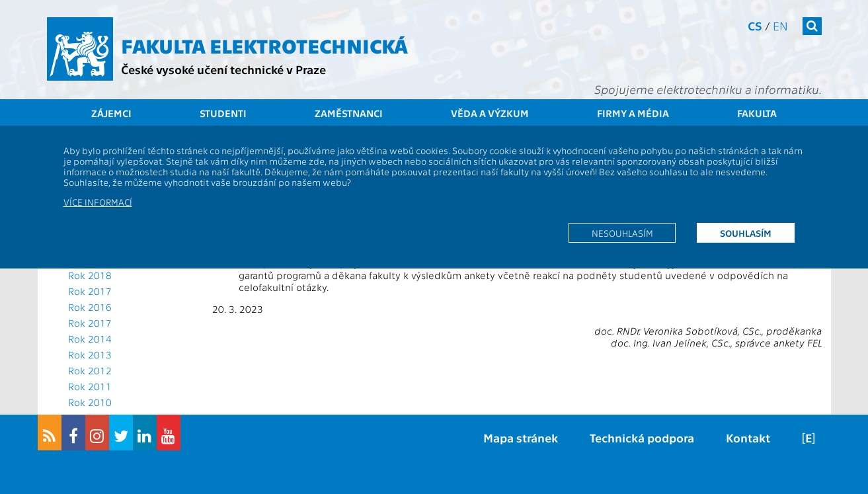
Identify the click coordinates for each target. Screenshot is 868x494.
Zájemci (111, 113)
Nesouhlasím (622, 233)
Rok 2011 (90, 386)
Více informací (98, 202)
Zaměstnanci (349, 113)
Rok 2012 (90, 370)
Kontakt (748, 437)
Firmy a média (633, 113)
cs (755, 25)
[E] (809, 437)
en (780, 25)
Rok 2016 (90, 307)
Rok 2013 (90, 354)
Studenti (223, 113)
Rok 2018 (90, 275)
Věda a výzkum (490, 113)
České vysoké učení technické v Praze (223, 69)
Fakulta (757, 113)
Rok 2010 (90, 402)
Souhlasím (746, 233)
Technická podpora (642, 437)
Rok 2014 (90, 339)
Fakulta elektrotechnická (264, 45)
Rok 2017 (90, 291)
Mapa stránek (521, 437)
